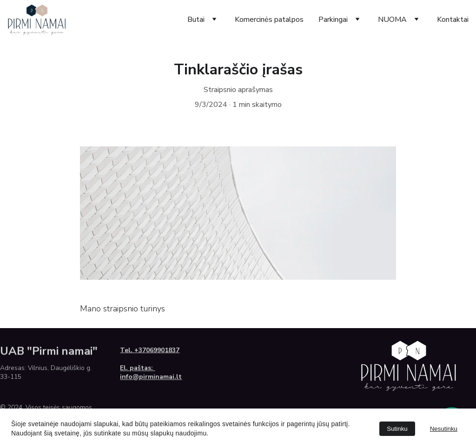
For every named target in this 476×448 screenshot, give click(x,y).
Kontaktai (453, 20)
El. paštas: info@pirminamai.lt (151, 374)
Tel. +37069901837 (150, 351)
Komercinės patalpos (269, 20)
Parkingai (333, 20)
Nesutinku (444, 429)
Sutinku (397, 429)
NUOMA (392, 20)
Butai (196, 20)
